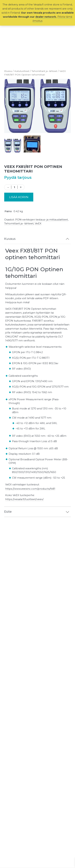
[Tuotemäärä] (14, 187)
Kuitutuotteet (23, 71)
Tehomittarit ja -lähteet (47, 71)
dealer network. (46, 17)
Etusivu (9, 71)
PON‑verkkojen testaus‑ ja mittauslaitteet (42, 220)
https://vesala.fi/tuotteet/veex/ (25, 508)
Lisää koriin (19, 197)
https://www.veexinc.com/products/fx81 (31, 497)
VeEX (38, 223)
